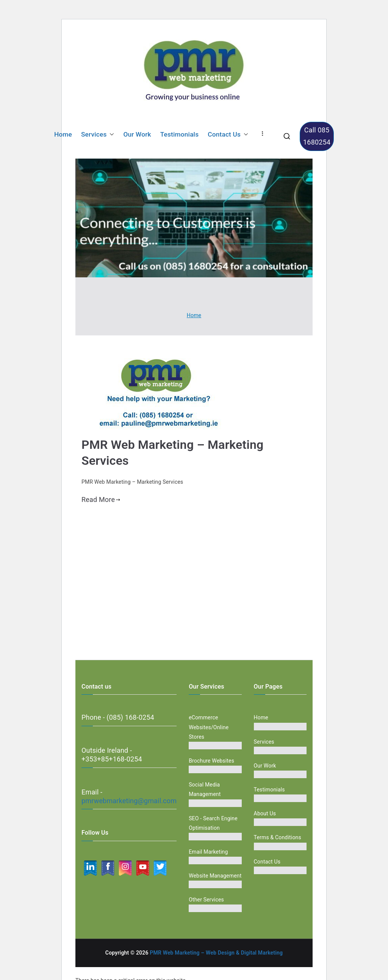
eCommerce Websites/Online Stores (209, 727)
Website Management (215, 876)
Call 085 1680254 (317, 136)
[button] (110, 134)
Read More (101, 499)
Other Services (206, 900)
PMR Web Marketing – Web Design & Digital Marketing (216, 953)
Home (63, 134)
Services (98, 134)
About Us (265, 813)
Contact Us (228, 134)
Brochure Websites (211, 761)
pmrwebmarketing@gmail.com (129, 801)
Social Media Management (205, 789)
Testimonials (180, 134)
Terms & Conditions (278, 837)
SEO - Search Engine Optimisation (213, 823)
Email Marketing (208, 852)
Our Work (137, 134)
